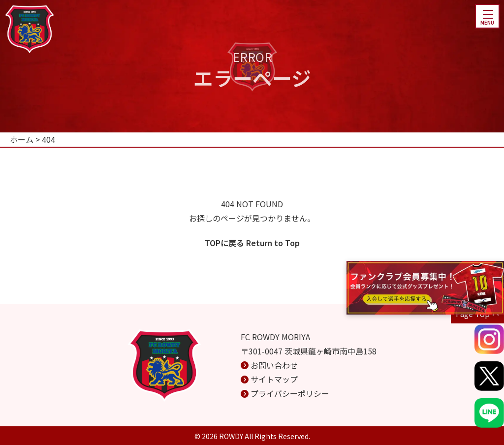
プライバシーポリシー (290, 393)
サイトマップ (274, 379)
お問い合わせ (274, 365)
